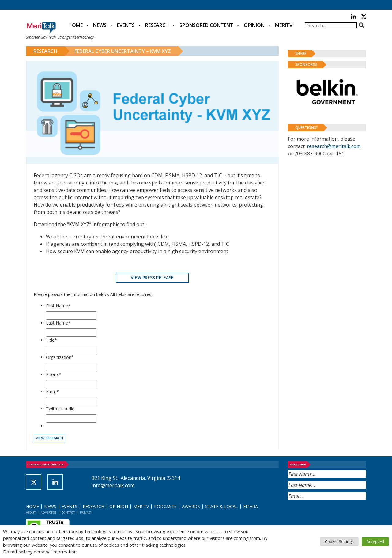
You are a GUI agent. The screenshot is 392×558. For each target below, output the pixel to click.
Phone (54, 374)
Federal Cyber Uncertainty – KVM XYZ (123, 51)
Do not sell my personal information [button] (40, 552)
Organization (60, 357)
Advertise (49, 512)
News (100, 25)
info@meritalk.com (113, 485)
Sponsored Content (206, 25)
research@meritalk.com (334, 146)
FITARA (251, 506)
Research (157, 25)
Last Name (58, 323)
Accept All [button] (375, 541)
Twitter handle (60, 409)
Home (75, 25)
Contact (68, 512)
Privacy (86, 512)
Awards (191, 506)
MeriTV (284, 25)
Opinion (254, 25)
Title (51, 340)
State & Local (222, 506)
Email (53, 391)
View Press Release (152, 277)
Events (126, 25)
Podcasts (165, 506)
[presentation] (334, 515)
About (31, 512)
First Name (58, 306)
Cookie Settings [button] (339, 541)
